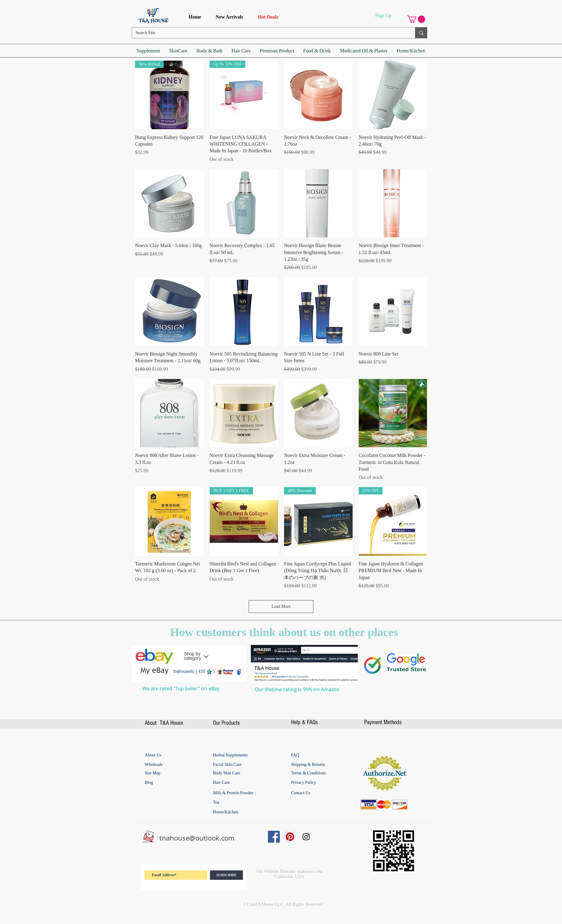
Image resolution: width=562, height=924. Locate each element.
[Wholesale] (173, 765)
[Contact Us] (302, 793)
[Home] (195, 17)
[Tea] (235, 802)
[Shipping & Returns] (311, 765)
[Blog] (155, 783)
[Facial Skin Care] (236, 765)
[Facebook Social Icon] (274, 837)
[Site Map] (154, 773)
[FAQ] (295, 755)
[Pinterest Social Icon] (290, 837)
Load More (281, 606)
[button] (416, 19)
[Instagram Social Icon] (306, 837)
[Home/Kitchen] (235, 812)
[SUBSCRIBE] (226, 875)
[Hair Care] (235, 783)
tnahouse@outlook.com (197, 838)
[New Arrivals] (229, 17)
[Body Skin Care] (236, 773)
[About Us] (154, 755)
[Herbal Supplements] (239, 755)
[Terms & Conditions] (317, 773)
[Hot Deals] (268, 17)
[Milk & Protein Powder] (243, 793)
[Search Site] (269, 33)
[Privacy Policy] (305, 783)
